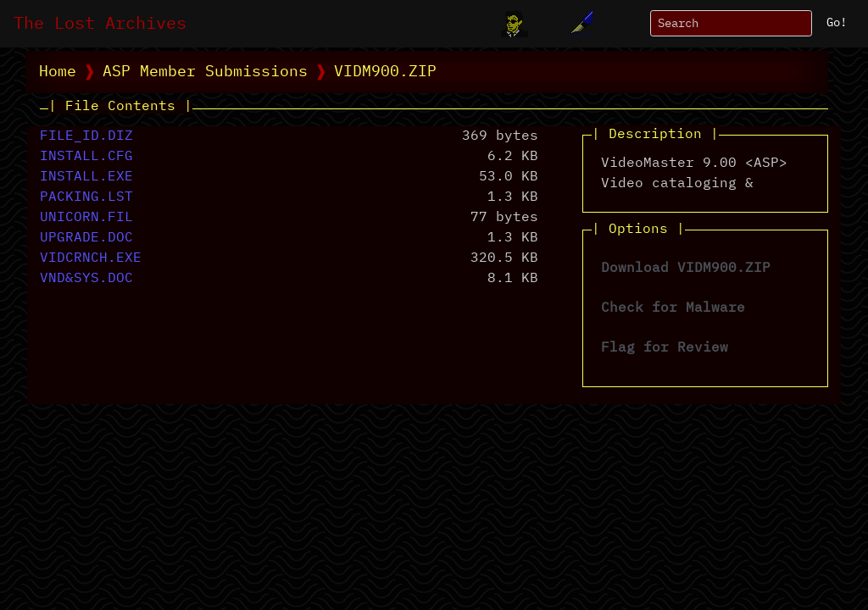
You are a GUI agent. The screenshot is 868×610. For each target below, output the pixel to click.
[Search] (731, 23)
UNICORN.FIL (86, 218)
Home (58, 72)
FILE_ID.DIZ (86, 136)
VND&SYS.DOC (86, 279)
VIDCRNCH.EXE (91, 258)
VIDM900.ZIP (385, 72)
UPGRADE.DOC (86, 238)
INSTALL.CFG (86, 157)
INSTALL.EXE (86, 177)
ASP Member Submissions (205, 72)
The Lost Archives (100, 24)
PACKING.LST (86, 197)
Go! (837, 23)
